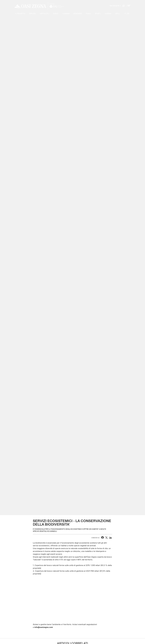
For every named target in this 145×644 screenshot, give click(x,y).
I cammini (66, 14)
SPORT (97, 14)
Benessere (78, 14)
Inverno (108, 14)
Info (117, 14)
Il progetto (20, 14)
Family (88, 14)
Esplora (33, 14)
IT (125, 14)
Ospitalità (44, 14)
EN (128, 14)
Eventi (56, 14)
